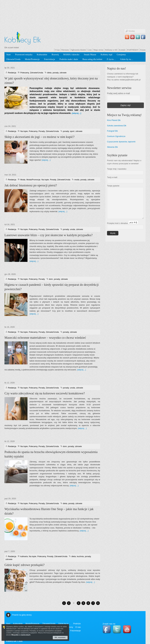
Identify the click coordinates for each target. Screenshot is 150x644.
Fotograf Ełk (112, 131)
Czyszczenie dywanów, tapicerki (121, 142)
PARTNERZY (133, 50)
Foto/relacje (50, 59)
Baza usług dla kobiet (92, 59)
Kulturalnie (42, 54)
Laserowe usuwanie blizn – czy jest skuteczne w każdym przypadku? (49, 235)
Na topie (24, 131)
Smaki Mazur (90, 54)
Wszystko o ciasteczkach (21, 635)
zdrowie (63, 73)
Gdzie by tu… (127, 59)
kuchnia (80, 556)
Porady (42, 131)
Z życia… (111, 59)
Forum (143, 50)
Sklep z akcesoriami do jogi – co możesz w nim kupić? (39, 137)
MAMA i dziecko (71, 54)
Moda (23, 180)
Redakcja (12, 73)
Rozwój (55, 54)
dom (51, 279)
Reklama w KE (111, 50)
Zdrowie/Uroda (13, 59)
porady (56, 73)
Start (8, 54)
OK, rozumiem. (60, 637)
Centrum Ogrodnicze (116, 136)
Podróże (77, 624)
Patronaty (65, 50)
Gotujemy (121, 54)
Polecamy (25, 73)
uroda (73, 229)
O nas (57, 50)
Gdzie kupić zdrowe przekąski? (24, 565)
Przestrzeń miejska (24, 54)
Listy (90, 50)
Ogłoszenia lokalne (78, 50)
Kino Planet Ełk (114, 120)
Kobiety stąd (106, 54)
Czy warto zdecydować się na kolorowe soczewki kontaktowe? (45, 393)
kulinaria (24, 556)
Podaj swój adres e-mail (118, 93)
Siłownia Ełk (112, 147)
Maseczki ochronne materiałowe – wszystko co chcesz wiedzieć (45, 338)
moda (77, 180)
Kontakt (122, 50)
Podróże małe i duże (69, 59)
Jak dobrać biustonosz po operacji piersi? (31, 185)
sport (72, 131)
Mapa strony (98, 50)
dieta (49, 73)
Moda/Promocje (32, 59)
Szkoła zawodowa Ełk (117, 126)
